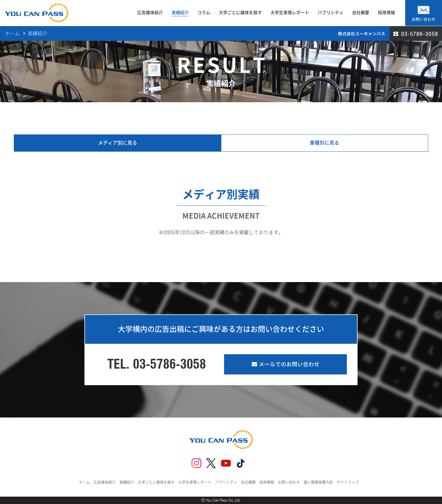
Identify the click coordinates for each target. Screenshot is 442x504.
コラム (204, 13)
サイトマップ (348, 482)
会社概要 (361, 13)
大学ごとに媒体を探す (240, 13)
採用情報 (386, 13)
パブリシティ (331, 13)
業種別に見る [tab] (324, 143)
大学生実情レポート (290, 13)
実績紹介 (180, 13)
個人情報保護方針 (318, 482)
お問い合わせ (289, 482)
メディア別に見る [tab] (118, 143)
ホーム (12, 34)
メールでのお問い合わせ (286, 364)
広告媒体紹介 (150, 13)
